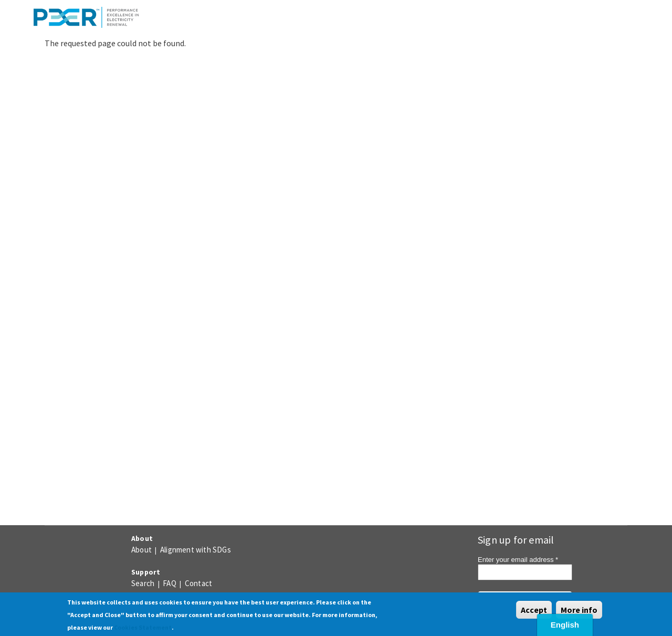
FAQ (170, 583)
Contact (198, 583)
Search (143, 583)
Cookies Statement (143, 627)
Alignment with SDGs (196, 550)
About (141, 550)
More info (579, 610)
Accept (534, 610)
